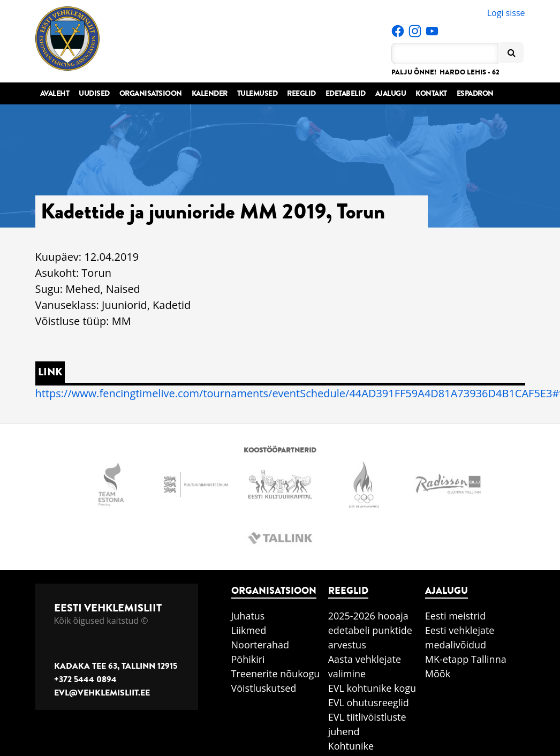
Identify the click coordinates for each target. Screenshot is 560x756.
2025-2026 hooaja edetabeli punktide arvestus (370, 630)
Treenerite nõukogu (276, 674)
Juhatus (248, 616)
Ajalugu (391, 93)
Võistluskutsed (264, 688)
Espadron (475, 93)
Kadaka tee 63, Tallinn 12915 (116, 666)
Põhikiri (248, 659)
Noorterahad (260, 645)
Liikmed (249, 630)
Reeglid (301, 93)
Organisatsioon (151, 93)
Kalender (210, 93)
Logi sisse (506, 13)
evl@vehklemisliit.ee (102, 693)
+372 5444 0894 (85, 679)
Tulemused (258, 93)
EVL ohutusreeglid (369, 702)
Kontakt (431, 93)
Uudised (94, 93)
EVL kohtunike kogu (372, 688)
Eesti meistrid (456, 616)
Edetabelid (346, 93)
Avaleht (55, 93)
